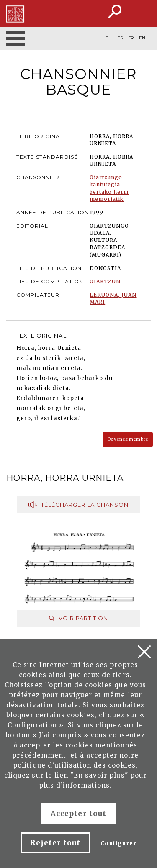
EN (142, 38)
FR (131, 38)
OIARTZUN (105, 281)
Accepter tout (78, 814)
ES (120, 38)
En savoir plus (99, 775)
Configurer (118, 844)
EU (109, 38)
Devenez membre (128, 439)
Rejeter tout (55, 843)
